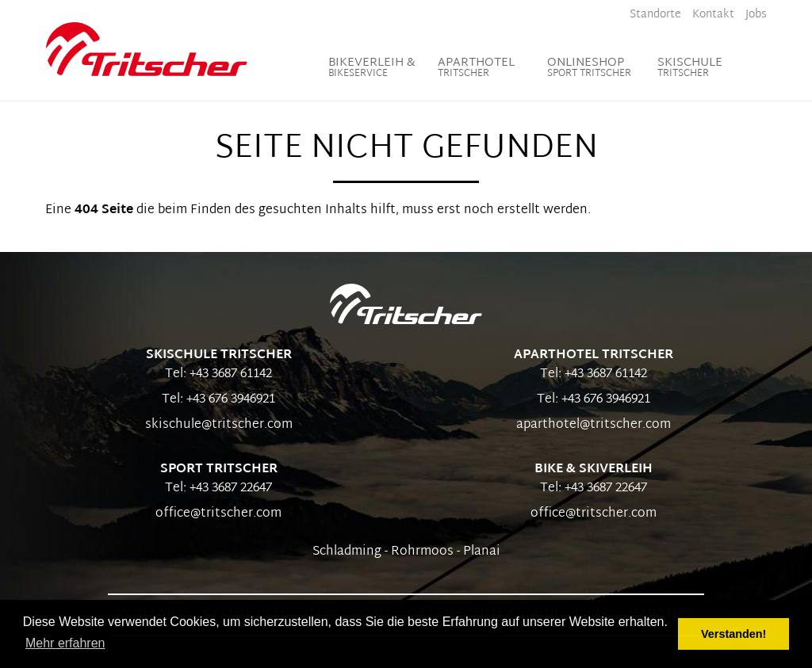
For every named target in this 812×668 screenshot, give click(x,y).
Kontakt (713, 15)
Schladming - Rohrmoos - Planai (406, 552)
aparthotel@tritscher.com (594, 425)
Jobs (756, 15)
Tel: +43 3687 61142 (218, 374)
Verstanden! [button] (733, 634)
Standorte (655, 15)
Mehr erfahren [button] (65, 643)
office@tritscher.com (218, 514)
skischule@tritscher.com (219, 425)
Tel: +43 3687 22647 (218, 489)
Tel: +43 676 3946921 (218, 400)
